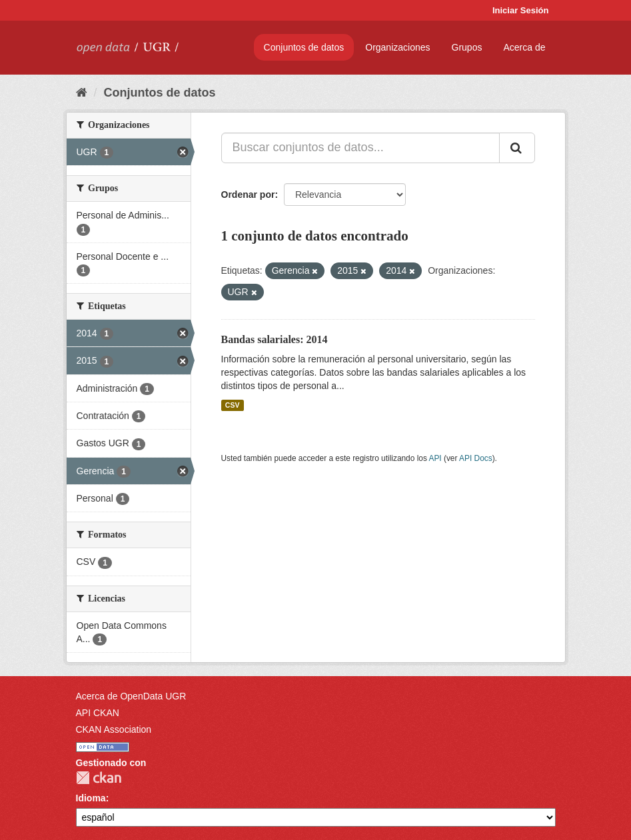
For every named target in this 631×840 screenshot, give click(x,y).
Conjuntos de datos (304, 47)
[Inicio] (82, 93)
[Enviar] (517, 148)
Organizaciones (397, 47)
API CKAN (98, 713)
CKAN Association (114, 729)
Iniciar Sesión (521, 10)
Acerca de (524, 47)
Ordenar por (248, 195)
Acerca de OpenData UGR (131, 696)
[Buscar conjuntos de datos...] (360, 148)
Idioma (91, 798)
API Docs (476, 458)
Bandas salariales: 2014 (275, 339)
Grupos (467, 47)
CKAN (99, 778)
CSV (233, 405)
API (435, 458)
